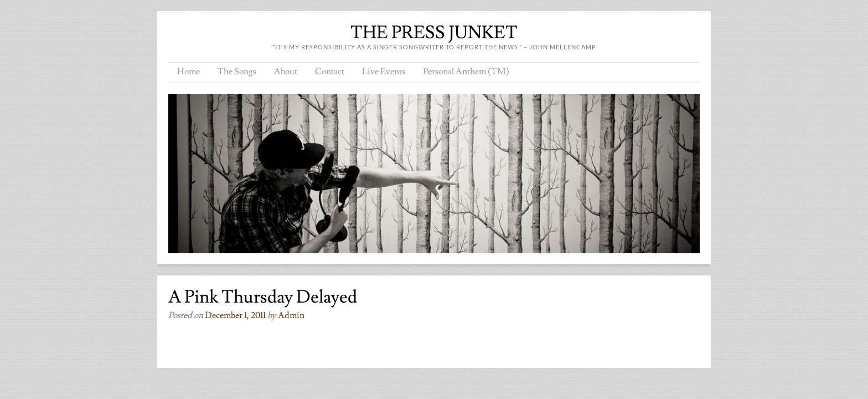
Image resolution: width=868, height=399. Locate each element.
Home (188, 71)
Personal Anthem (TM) (466, 71)
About (286, 71)
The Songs (237, 71)
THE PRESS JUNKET (434, 33)
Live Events (384, 71)
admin (291, 315)
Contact (330, 71)
